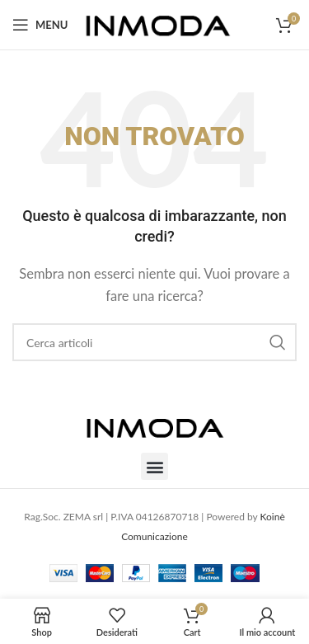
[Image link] (155, 425)
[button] (154, 466)
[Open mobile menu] (40, 25)
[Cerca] (154, 342)
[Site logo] (158, 23)
